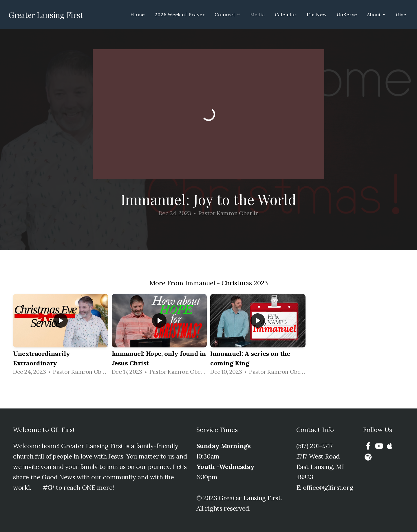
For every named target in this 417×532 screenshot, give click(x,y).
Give (401, 14)
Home (138, 14)
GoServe (347, 14)
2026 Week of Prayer (180, 14)
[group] (61, 336)
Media (258, 14)
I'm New (317, 14)
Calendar (286, 14)
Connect (227, 14)
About (376, 14)
